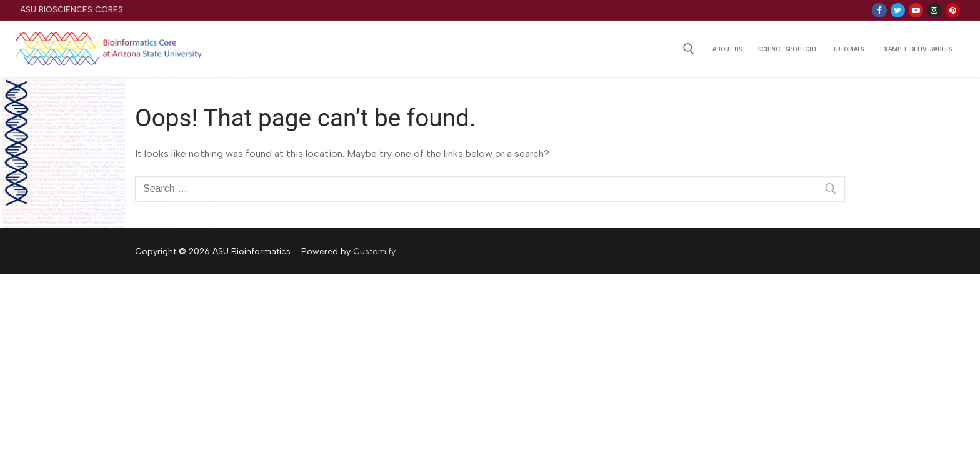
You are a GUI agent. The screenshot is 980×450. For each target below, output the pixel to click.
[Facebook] (879, 10)
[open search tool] (689, 49)
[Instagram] (934, 10)
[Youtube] (916, 10)
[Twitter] (898, 10)
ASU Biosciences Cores (72, 10)
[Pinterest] (953, 10)
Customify (374, 252)
